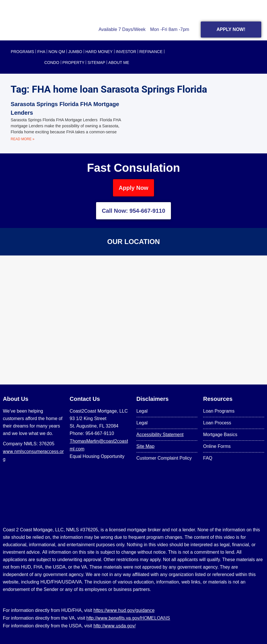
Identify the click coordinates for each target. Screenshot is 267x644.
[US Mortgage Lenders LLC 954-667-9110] (133, 320)
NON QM (57, 52)
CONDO (52, 63)
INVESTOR (126, 52)
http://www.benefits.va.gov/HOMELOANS (128, 618)
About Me (119, 63)
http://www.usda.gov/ (115, 626)
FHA (41, 52)
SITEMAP (96, 63)
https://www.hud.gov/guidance (124, 610)
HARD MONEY (99, 52)
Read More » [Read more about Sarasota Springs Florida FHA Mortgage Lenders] (23, 139)
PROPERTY (74, 63)
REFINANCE (151, 52)
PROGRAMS (22, 52)
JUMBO (75, 52)
